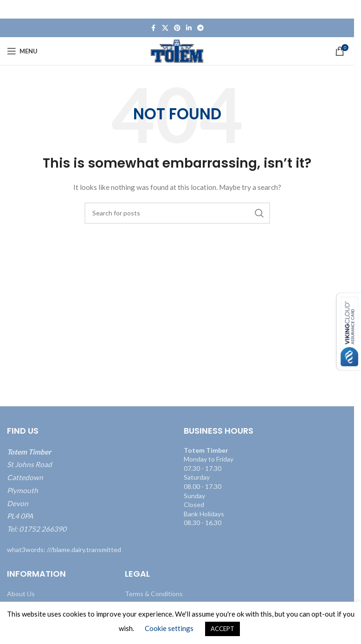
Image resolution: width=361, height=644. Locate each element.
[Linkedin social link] (189, 28)
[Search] (177, 213)
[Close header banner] (342, 9)
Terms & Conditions (154, 594)
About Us (21, 594)
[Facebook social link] (154, 28)
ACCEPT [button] (222, 629)
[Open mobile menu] (22, 51)
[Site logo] (177, 50)
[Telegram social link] (200, 28)
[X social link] (165, 28)
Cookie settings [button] (169, 628)
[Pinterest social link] (177, 28)
